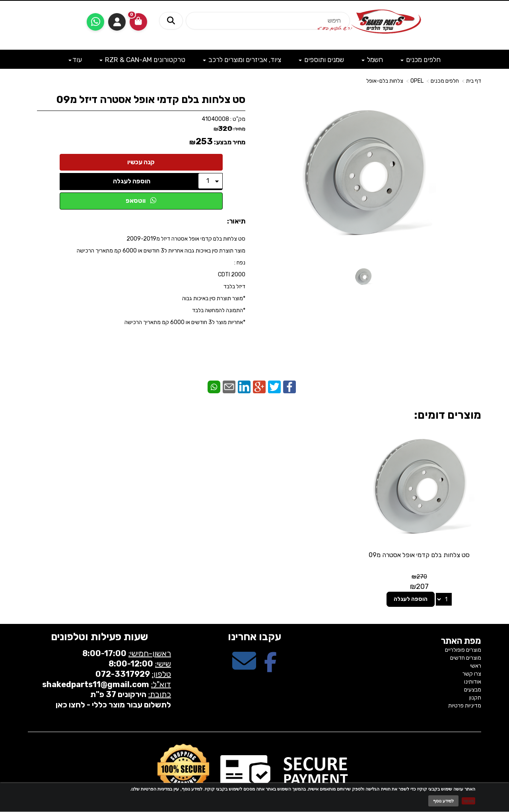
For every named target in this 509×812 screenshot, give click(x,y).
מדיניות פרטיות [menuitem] (465, 686)
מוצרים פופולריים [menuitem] (463, 630)
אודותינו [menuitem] (473, 662)
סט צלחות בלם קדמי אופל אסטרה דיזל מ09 (151, 100)
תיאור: (236, 221)
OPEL (417, 81)
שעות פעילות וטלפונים (99, 618)
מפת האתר (461, 622)
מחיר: (229, 129)
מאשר (468, 801)
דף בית (474, 81)
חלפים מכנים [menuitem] (421, 60)
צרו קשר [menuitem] (472, 654)
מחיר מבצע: (230, 142)
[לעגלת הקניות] (138, 22)
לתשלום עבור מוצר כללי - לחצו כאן (113, 685)
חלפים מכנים (445, 81)
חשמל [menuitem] (372, 60)
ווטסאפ (141, 201)
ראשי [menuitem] (476, 646)
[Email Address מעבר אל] (244, 648)
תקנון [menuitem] (475, 678)
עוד (75, 60)
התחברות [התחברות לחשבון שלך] (117, 22)
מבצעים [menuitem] (473, 670)
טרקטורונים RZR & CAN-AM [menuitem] (142, 60)
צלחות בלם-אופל (385, 81)
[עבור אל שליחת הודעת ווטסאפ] (95, 22)
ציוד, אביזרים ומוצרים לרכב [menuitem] (242, 60)
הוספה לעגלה (132, 181)
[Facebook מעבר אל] (270, 648)
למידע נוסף (443, 801)
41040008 (215, 119)
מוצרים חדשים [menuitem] (466, 638)
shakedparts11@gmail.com (96, 665)
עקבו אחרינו (254, 618)
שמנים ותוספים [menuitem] (321, 60)
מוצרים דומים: (448, 415)
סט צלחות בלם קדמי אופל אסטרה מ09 (429, 539)
